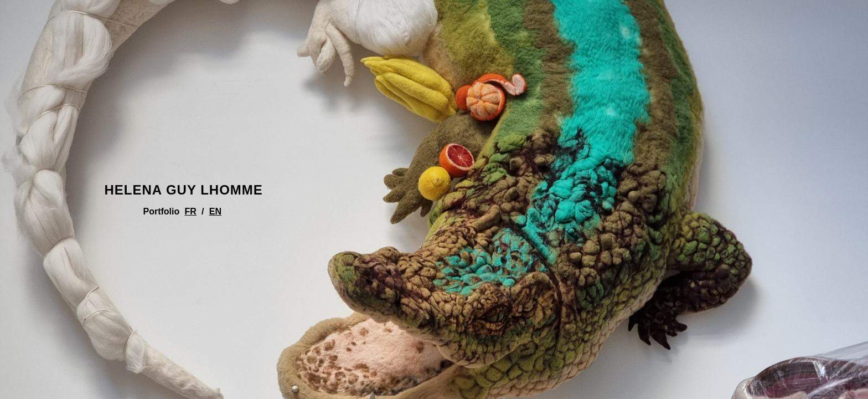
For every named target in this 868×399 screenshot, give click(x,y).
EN (215, 211)
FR (191, 211)
